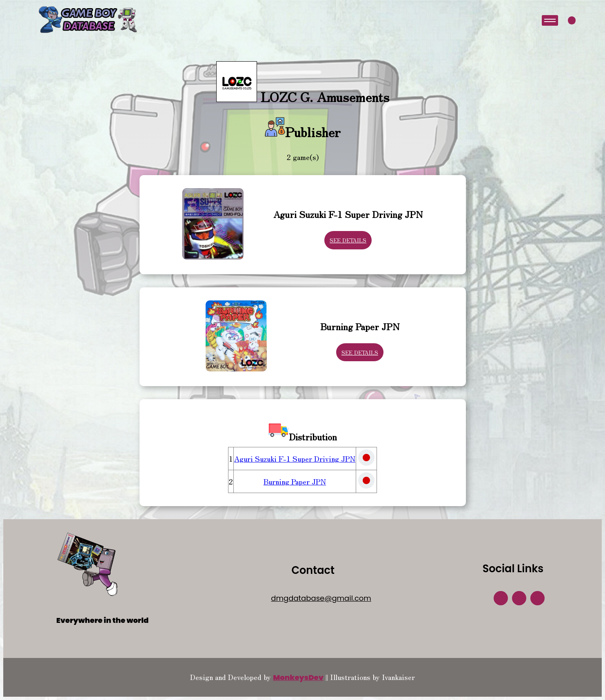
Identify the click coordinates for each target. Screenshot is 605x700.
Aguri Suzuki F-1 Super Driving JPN (295, 458)
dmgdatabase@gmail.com (321, 598)
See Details (348, 240)
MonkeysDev (298, 677)
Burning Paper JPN (295, 481)
